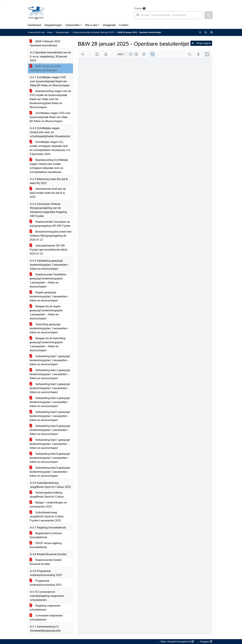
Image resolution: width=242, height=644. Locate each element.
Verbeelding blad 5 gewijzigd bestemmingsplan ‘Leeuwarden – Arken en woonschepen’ (50, 416)
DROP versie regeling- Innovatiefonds (46, 545)
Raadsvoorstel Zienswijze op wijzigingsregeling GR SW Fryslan (50, 224)
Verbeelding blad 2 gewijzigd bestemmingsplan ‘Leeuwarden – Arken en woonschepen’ (50, 374)
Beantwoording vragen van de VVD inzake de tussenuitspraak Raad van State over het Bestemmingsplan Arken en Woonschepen (50, 99)
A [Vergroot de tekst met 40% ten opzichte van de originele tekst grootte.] (211, 32)
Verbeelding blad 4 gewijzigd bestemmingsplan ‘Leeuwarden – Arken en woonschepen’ (50, 402)
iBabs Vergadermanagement (177, 641)
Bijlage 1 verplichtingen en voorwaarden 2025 (48, 505)
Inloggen (206, 641)
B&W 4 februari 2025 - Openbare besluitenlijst (46, 43)
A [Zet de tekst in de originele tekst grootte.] (200, 32)
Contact (124, 25)
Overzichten (73, 25)
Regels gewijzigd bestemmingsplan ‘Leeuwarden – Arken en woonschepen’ (49, 296)
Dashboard (34, 25)
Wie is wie (91, 25)
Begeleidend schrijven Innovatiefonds (46, 535)
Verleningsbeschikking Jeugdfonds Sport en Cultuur (47, 495)
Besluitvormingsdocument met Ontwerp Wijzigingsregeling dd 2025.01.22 (50, 236)
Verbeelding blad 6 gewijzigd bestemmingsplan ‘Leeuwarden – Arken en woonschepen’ (50, 430)
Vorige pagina (201, 43)
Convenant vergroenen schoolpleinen (46, 618)
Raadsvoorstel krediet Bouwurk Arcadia (45, 562)
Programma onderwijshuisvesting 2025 (46, 583)
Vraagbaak (109, 25)
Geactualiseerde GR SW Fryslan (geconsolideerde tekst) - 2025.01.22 (49, 250)
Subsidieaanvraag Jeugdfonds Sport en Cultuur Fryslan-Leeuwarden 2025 (47, 516)
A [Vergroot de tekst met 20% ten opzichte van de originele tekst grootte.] (206, 32)
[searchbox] (169, 15)
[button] (209, 15)
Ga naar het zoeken (0, 2)
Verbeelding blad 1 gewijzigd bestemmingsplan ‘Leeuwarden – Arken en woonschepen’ (50, 360)
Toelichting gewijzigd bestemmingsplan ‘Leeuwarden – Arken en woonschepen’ (49, 328)
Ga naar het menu (1, 2)
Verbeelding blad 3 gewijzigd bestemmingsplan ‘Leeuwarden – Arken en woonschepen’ (50, 388)
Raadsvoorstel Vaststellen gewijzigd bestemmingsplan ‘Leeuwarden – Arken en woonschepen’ (48, 281)
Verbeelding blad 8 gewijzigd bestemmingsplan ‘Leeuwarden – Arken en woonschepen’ (50, 458)
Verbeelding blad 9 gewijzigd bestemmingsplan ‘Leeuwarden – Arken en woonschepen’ (50, 472)
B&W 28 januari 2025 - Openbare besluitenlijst (46, 68)
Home (50, 32)
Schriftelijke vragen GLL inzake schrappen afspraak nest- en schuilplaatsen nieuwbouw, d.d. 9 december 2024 (50, 148)
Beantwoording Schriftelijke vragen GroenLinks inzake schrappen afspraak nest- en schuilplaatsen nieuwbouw (49, 166)
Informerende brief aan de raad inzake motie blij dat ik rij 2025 (48, 193)
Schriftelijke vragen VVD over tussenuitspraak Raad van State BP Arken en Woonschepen (50, 117)
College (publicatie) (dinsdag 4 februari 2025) (93, 32)
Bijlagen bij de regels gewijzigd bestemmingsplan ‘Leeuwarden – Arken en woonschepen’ (46, 312)
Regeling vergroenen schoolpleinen (45, 608)
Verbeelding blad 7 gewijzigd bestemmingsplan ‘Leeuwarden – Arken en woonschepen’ (50, 444)
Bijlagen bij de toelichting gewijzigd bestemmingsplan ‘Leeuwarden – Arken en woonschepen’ (47, 344)
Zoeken (138, 8)
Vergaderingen (53, 25)
